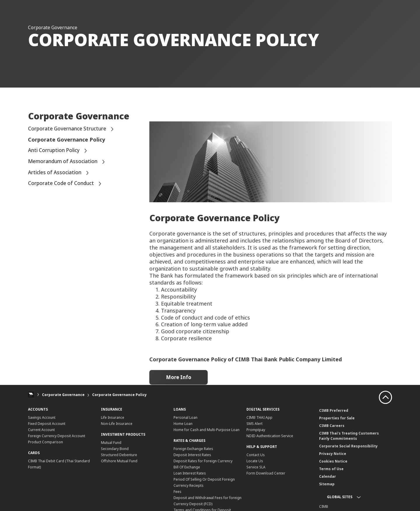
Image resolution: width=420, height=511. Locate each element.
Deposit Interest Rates (192, 455)
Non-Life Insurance (117, 424)
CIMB (324, 506)
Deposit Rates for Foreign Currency (203, 461)
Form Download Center (266, 473)
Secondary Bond (115, 449)
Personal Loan (185, 417)
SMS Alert (254, 424)
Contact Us (256, 455)
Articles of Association (60, 173)
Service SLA (256, 467)
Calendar (328, 476)
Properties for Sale (337, 418)
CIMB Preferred (334, 410)
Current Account (41, 430)
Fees (177, 492)
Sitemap (327, 484)
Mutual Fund (111, 443)
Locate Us (255, 461)
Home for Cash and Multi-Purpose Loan (206, 430)
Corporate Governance (63, 395)
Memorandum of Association (68, 162)
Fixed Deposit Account (47, 424)
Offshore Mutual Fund (119, 461)
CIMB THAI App (259, 417)
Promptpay (256, 430)
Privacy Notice (333, 454)
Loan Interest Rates (190, 473)
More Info (178, 377)
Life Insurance (113, 417)
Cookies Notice (333, 461)
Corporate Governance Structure (72, 129)
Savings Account (42, 417)
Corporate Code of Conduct (67, 183)
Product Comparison (45, 442)
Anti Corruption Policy (59, 150)
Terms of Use (331, 469)
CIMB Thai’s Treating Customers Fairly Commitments (349, 436)
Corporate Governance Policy (119, 395)
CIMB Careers (332, 426)
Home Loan (183, 424)
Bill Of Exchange (187, 467)
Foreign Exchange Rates (193, 449)
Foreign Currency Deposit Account (57, 436)
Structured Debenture (119, 455)
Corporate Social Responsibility (348, 446)
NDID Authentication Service (270, 436)
